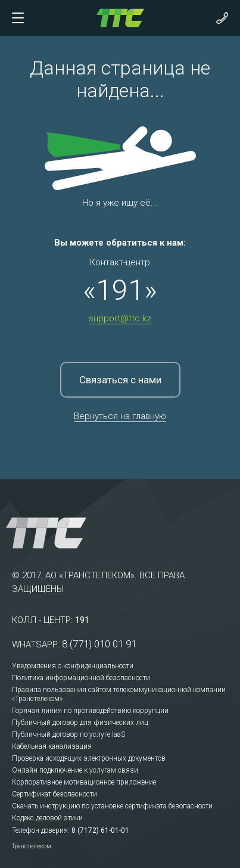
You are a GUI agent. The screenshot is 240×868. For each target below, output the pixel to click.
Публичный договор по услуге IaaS (68, 734)
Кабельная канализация (52, 746)
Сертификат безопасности (54, 794)
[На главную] (120, 17)
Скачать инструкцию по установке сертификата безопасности (112, 806)
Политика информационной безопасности (81, 678)
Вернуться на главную (120, 416)
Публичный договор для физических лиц (80, 723)
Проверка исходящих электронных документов (89, 758)
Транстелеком (32, 846)
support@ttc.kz (120, 318)
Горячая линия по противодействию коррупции (90, 711)
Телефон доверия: (41, 830)
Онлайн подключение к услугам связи (75, 770)
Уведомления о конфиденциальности (73, 666)
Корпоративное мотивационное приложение (84, 782)
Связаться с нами (120, 380)
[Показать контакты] (222, 18)
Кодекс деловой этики (47, 818)
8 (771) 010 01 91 (99, 644)
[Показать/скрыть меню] (18, 18)
